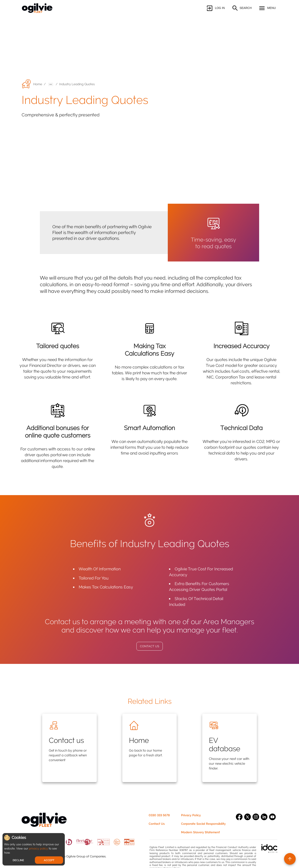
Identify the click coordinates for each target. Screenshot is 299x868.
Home (38, 84)
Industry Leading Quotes (77, 84)
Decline (18, 860)
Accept (49, 860)
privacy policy (38, 848)
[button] (215, 8)
